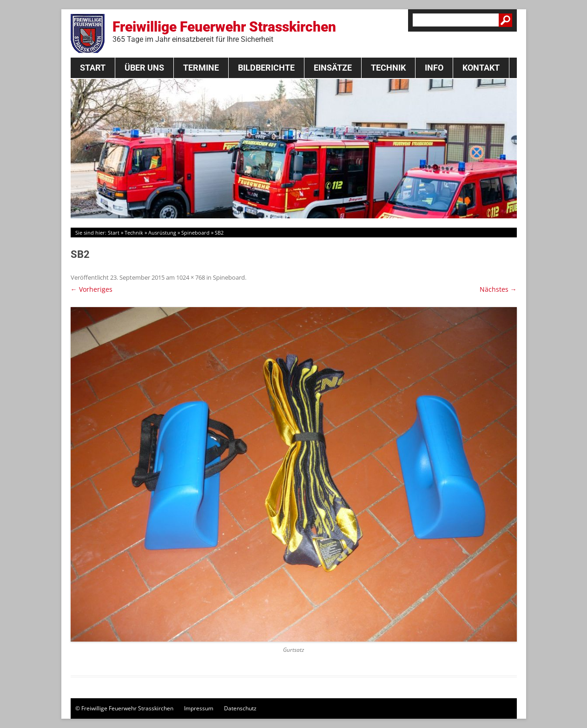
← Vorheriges (92, 289)
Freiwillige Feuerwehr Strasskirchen (224, 31)
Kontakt (481, 68)
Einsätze (333, 68)
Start (93, 68)
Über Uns (144, 68)
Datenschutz (240, 708)
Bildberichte (266, 68)
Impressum (199, 708)
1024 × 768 (191, 277)
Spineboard (195, 233)
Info (434, 68)
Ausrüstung (162, 233)
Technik (388, 68)
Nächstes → (498, 289)
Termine (201, 68)
